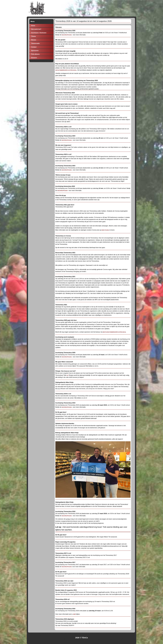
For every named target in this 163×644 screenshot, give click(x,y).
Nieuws (34, 40)
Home (33, 26)
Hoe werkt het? (36, 29)
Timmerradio (35, 43)
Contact (34, 47)
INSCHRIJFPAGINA (67, 35)
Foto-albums (35, 54)
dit (68, 375)
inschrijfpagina (67, 567)
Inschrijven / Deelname (39, 33)
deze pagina (105, 230)
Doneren (34, 58)
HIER (74, 614)
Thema (33, 36)
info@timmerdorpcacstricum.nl (66, 70)
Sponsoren (35, 51)
